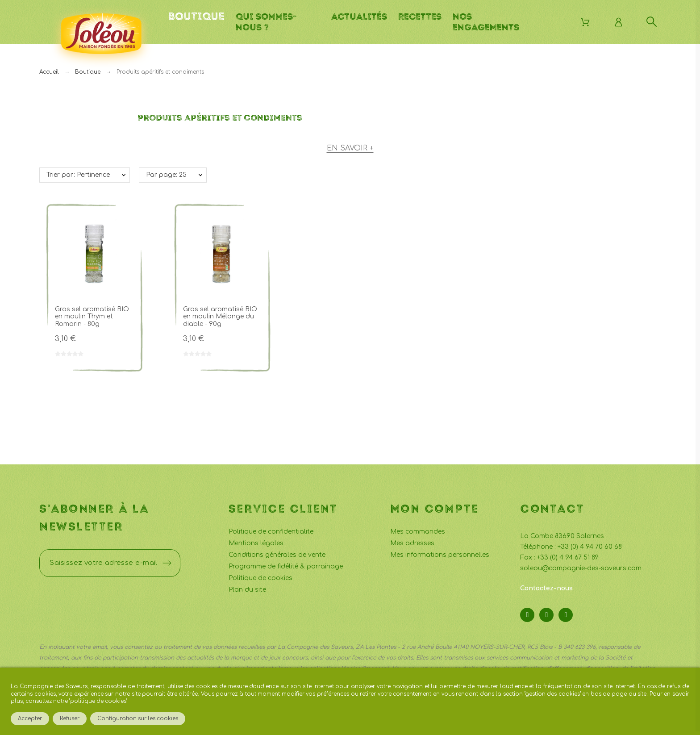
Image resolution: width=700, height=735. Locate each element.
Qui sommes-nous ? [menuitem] (266, 22)
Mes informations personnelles (440, 555)
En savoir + (350, 148)
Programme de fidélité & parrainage (286, 566)
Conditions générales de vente (277, 555)
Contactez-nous (546, 588)
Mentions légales (256, 543)
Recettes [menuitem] (420, 17)
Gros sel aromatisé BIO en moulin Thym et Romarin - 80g (92, 317)
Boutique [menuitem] (196, 17)
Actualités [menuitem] (359, 17)
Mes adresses (412, 543)
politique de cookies (98, 701)
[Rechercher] (652, 22)
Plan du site (247, 590)
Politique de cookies (260, 578)
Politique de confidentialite (271, 532)
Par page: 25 (166, 175)
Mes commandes (418, 532)
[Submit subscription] (167, 563)
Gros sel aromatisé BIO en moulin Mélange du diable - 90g (220, 317)
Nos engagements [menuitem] (486, 22)
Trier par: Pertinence (78, 175)
